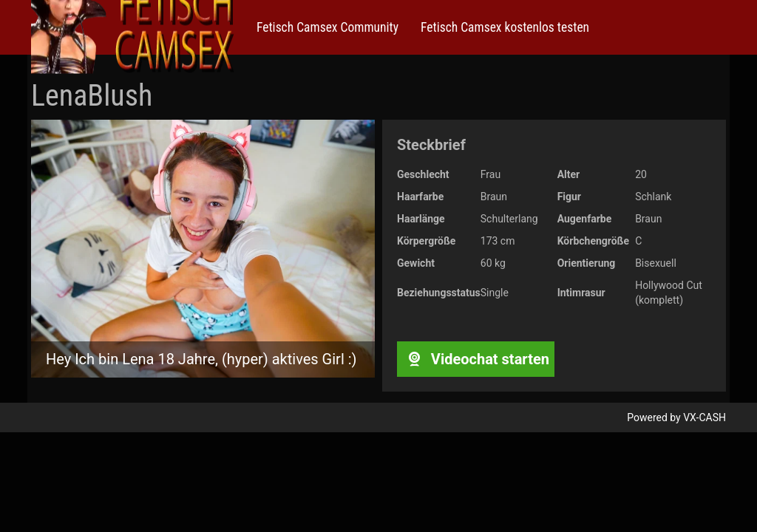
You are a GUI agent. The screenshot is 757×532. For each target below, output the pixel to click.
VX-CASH (705, 417)
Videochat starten (476, 359)
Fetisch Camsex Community (327, 27)
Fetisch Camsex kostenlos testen (505, 27)
